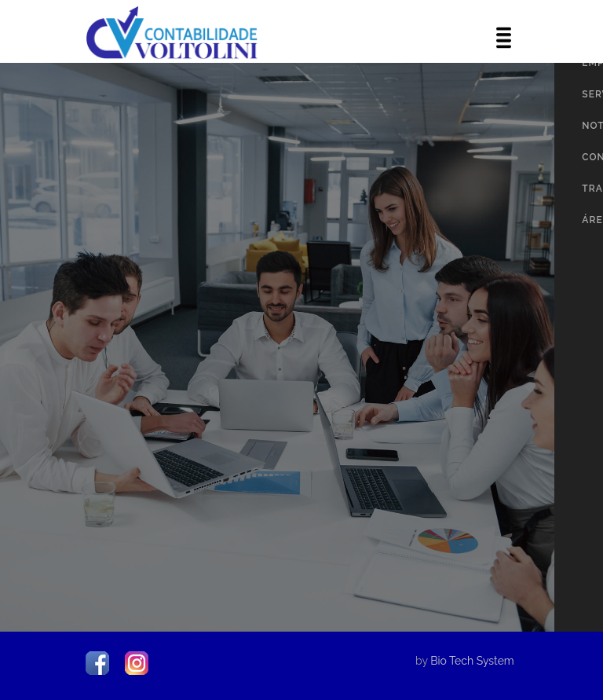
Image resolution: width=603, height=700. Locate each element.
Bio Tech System (472, 661)
